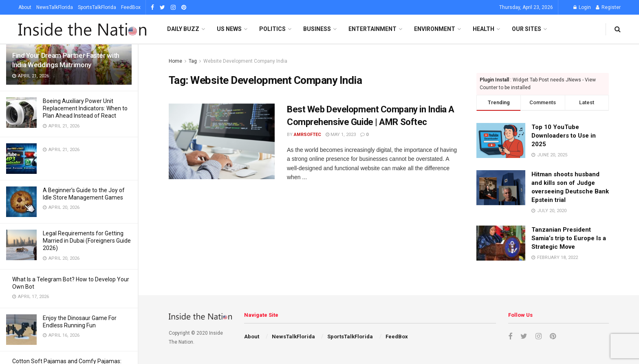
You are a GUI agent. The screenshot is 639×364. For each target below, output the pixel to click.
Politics (272, 29)
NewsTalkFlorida (55, 7)
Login (582, 7)
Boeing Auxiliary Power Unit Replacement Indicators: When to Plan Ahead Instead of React (85, 108)
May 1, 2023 (341, 135)
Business (317, 29)
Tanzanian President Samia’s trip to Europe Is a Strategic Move (569, 238)
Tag (193, 61)
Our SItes (527, 29)
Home (175, 61)
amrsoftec (307, 135)
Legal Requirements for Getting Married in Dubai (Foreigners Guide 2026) (87, 241)
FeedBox (131, 7)
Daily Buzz (183, 29)
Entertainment (372, 29)
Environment (435, 29)
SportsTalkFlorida (97, 7)
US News (229, 29)
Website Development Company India (245, 61)
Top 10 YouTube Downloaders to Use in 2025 (564, 136)
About (25, 7)
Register (608, 7)
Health (484, 29)
